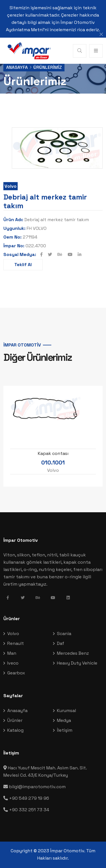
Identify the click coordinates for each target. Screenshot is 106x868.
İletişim (65, 730)
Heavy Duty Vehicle (77, 663)
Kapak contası (53, 454)
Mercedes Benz (73, 653)
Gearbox (16, 673)
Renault (16, 643)
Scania (64, 634)
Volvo (11, 186)
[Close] (101, 34)
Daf (61, 643)
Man (12, 653)
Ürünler (15, 720)
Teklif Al (23, 265)
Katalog (15, 730)
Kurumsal (66, 711)
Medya (64, 720)
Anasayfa (17, 67)
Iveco (13, 663)
